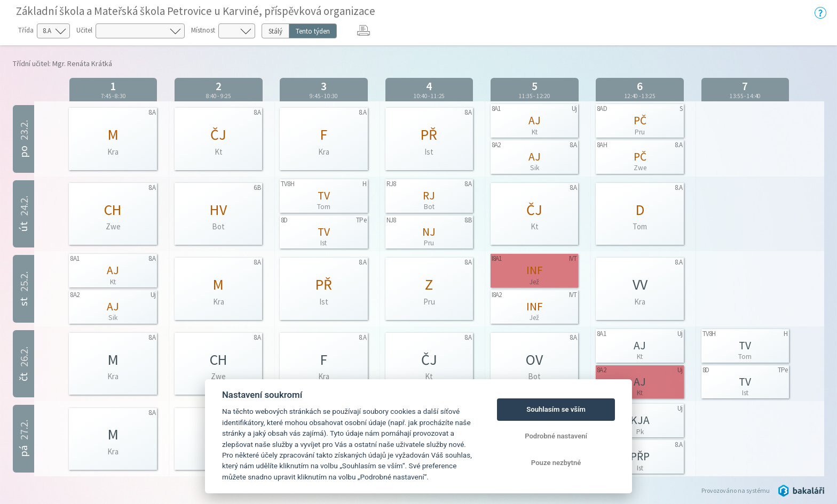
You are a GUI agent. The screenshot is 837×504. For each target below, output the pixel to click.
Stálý (275, 31)
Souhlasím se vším (556, 409)
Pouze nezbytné (556, 463)
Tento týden (313, 31)
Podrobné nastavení (556, 436)
